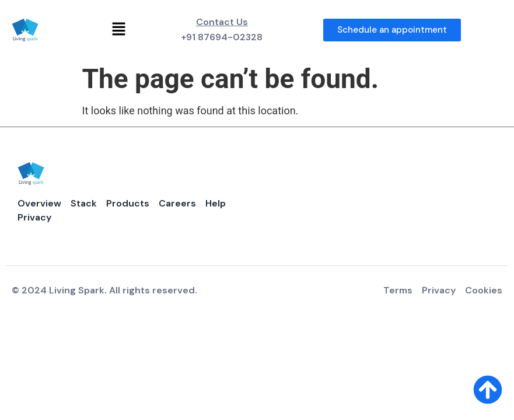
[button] (119, 30)
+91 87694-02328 (222, 37)
